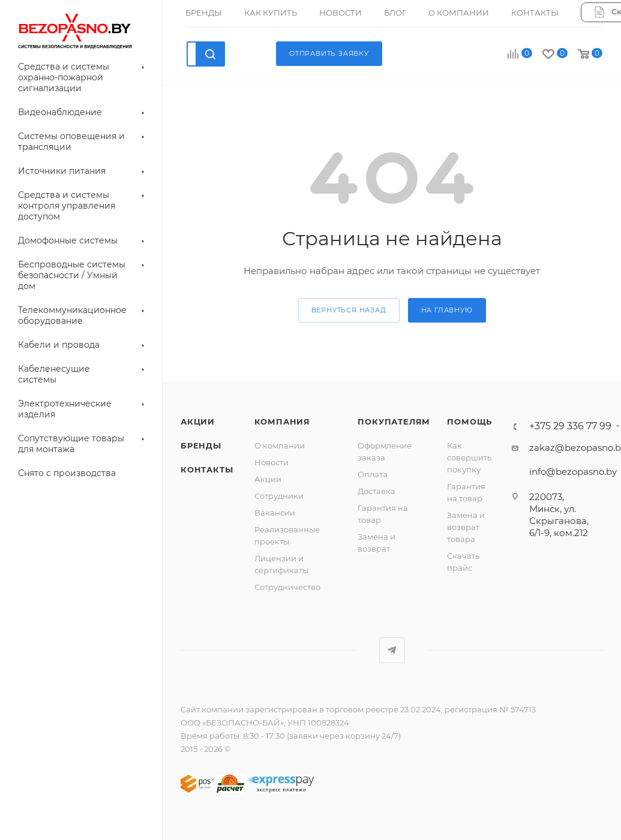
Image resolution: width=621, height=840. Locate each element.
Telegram (392, 650)
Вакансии (275, 513)
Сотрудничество (287, 587)
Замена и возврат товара (466, 527)
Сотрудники (279, 496)
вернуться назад (349, 310)
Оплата (373, 474)
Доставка (376, 491)
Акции (268, 479)
